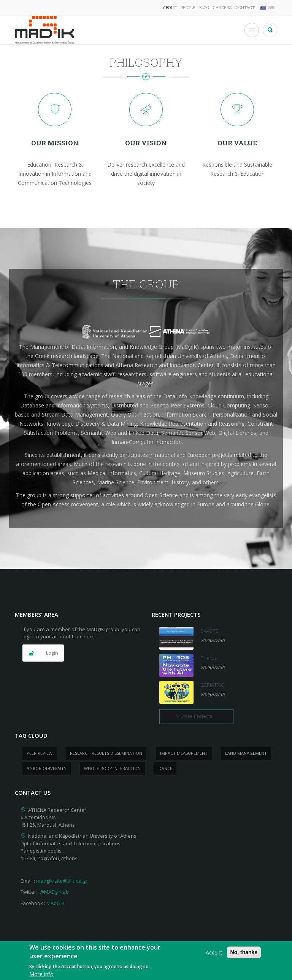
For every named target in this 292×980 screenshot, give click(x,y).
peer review (40, 753)
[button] (43, 653)
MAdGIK (56, 903)
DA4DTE (209, 631)
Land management (246, 753)
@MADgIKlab (54, 892)
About (170, 7)
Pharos (209, 658)
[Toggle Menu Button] (252, 30)
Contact (245, 7)
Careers (222, 7)
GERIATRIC (212, 685)
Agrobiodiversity (47, 768)
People (188, 7)
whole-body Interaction (112, 768)
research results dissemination (106, 753)
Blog (204, 7)
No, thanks (244, 956)
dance (165, 768)
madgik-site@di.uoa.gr (62, 881)
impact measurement (184, 753)
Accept (214, 956)
